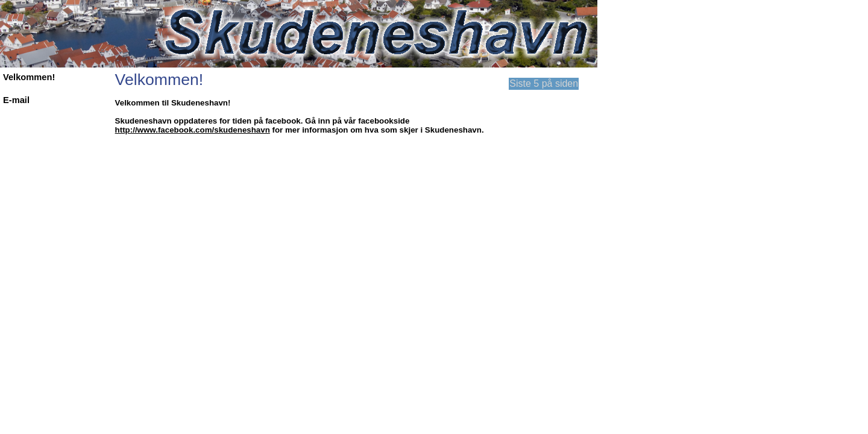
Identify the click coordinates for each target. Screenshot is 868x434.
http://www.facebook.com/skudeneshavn (193, 130)
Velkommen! (29, 77)
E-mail (16, 100)
